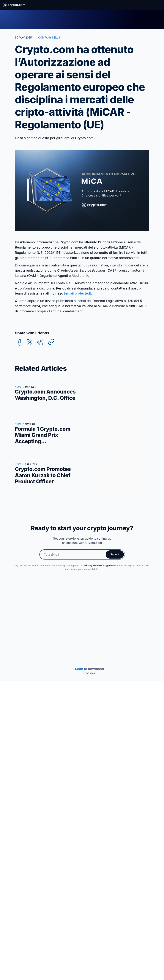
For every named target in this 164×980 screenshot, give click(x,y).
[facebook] (20, 342)
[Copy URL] (51, 342)
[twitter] (30, 342)
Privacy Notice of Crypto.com (100, 566)
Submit (115, 554)
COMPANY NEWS (49, 37)
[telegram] (40, 342)
